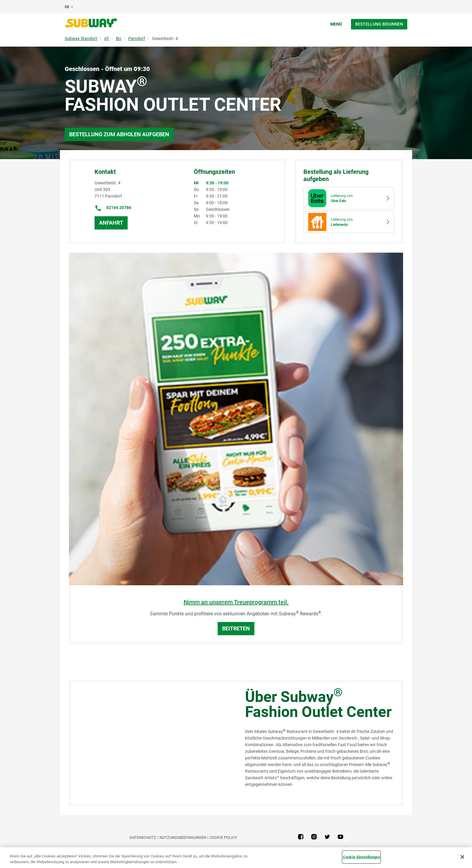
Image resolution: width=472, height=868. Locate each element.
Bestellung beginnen (379, 24)
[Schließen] (462, 857)
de (67, 7)
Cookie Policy (223, 837)
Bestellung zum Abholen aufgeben (119, 134)
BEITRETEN (236, 628)
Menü (336, 24)
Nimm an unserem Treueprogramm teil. (236, 602)
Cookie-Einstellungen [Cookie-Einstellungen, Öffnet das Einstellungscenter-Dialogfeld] (362, 857)
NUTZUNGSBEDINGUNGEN (183, 837)
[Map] (150, 743)
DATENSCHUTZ (143, 837)
